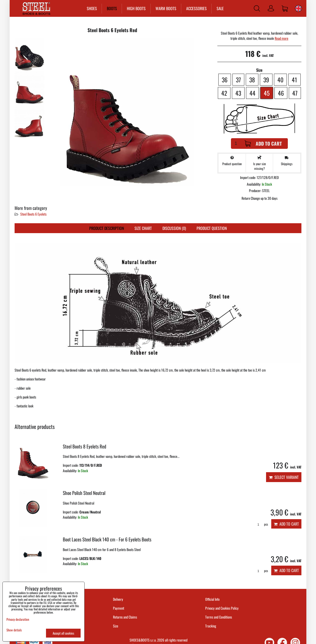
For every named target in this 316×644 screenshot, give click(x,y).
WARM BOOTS (166, 8)
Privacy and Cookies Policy (222, 608)
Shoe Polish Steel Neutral (84, 493)
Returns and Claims (125, 617)
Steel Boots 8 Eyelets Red (84, 446)
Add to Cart (263, 144)
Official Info (212, 599)
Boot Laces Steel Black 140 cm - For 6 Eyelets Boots (107, 539)
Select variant (284, 477)
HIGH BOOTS (136, 8)
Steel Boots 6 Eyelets (33, 214)
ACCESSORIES (196, 8)
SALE (220, 8)
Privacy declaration (18, 619)
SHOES (92, 8)
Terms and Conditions (219, 617)
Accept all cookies (63, 633)
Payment (119, 608)
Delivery (118, 599)
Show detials (14, 630)
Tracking (211, 626)
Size (116, 626)
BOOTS (112, 8)
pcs (261, 524)
